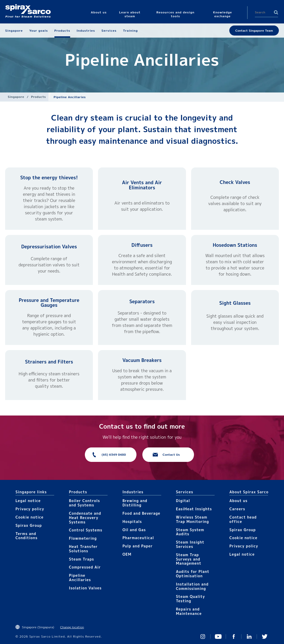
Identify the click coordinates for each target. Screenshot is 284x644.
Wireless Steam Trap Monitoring (192, 519)
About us (238, 501)
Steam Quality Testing (190, 599)
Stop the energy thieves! (49, 178)
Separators (142, 302)
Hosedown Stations (235, 245)
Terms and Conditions (27, 536)
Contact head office (243, 519)
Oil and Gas (134, 530)
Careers (237, 509)
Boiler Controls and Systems (84, 503)
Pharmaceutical (138, 538)
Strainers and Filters (49, 362)
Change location (72, 627)
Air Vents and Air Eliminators (142, 185)
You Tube (218, 637)
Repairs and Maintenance (189, 611)
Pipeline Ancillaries (80, 578)
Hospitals (132, 522)
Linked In (249, 637)
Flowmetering (83, 538)
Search (276, 12)
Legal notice (28, 501)
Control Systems (86, 530)
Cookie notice (30, 517)
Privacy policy (30, 509)
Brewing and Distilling (135, 503)
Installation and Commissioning (192, 586)
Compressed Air (85, 567)
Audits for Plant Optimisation (193, 574)
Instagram (203, 637)
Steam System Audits (190, 532)
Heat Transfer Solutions (83, 549)
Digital (183, 501)
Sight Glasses (235, 303)
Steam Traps (81, 559)
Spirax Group (29, 525)
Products (38, 97)
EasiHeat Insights (194, 509)
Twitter (265, 637)
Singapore (16, 97)
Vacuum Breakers (142, 360)
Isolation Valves (85, 588)
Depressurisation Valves (49, 247)
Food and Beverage (141, 513)
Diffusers (142, 245)
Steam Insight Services (190, 544)
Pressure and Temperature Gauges (49, 303)
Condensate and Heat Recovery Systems (85, 518)
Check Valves (235, 182)
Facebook (234, 637)
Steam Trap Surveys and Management (189, 559)
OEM (127, 554)
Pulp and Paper (138, 546)
